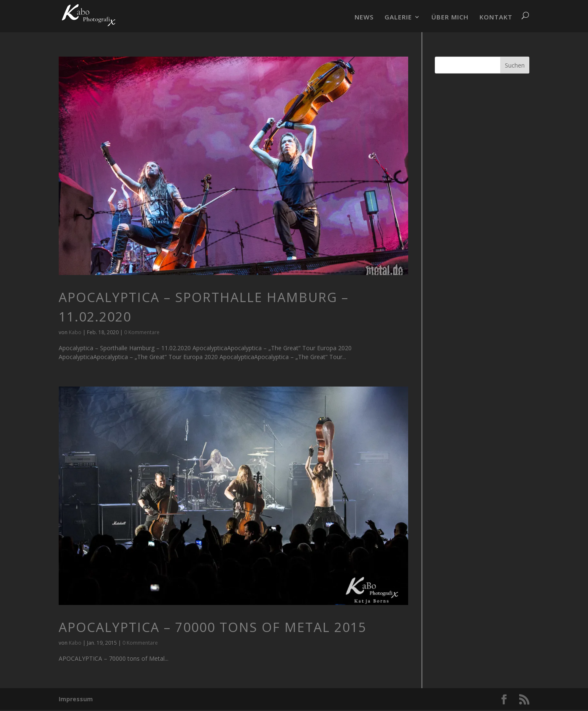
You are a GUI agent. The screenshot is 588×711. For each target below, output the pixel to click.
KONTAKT (496, 18)
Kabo (75, 332)
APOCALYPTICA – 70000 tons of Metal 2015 (213, 627)
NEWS (364, 18)
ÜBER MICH (450, 18)
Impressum (76, 699)
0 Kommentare (142, 332)
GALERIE (398, 18)
